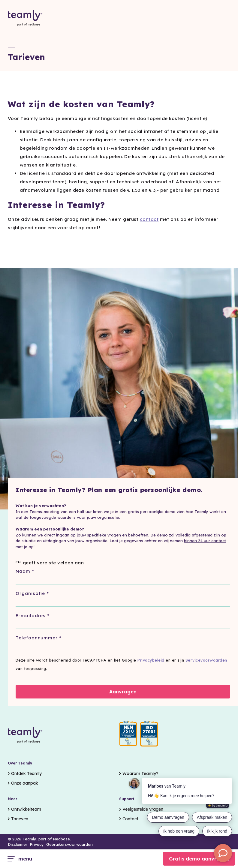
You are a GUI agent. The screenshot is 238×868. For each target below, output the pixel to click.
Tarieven (20, 819)
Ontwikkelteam (26, 809)
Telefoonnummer (39, 638)
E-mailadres (33, 616)
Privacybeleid (151, 660)
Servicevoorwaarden (206, 660)
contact (149, 219)
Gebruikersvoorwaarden (69, 844)
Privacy (37, 844)
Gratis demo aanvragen (199, 859)
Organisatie (32, 594)
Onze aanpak (25, 783)
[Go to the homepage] (25, 18)
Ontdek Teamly (26, 773)
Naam (25, 571)
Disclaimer (18, 844)
